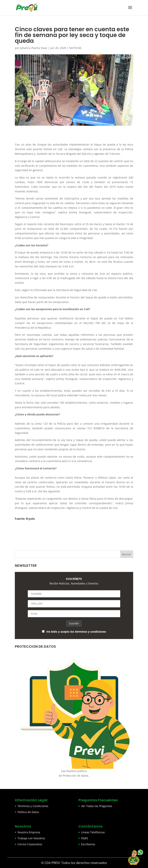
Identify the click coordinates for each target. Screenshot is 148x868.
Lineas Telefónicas (93, 832)
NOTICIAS (75, 48)
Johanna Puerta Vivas (34, 48)
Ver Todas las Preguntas (97, 806)
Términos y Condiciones (33, 806)
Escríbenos (88, 844)
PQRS (85, 838)
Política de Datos (28, 812)
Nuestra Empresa (29, 832)
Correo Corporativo (30, 844)
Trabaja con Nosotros (31, 838)
